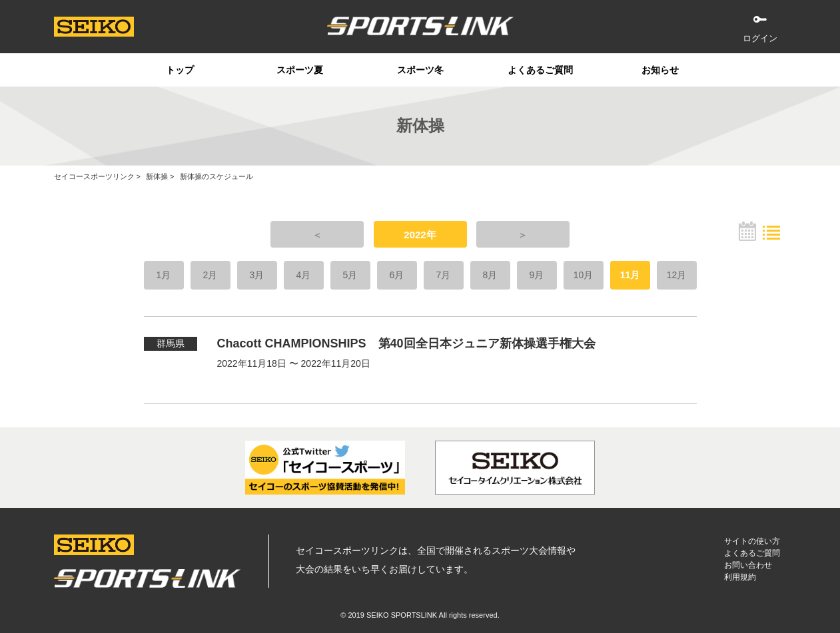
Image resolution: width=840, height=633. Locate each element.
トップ (180, 70)
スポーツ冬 (420, 70)
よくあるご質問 (540, 70)
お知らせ (660, 70)
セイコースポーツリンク (94, 176)
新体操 (157, 176)
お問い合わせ (748, 565)
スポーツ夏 (300, 70)
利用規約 (740, 577)
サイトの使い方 (752, 541)
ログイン (760, 38)
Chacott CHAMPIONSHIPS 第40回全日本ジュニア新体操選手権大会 (406, 343)
